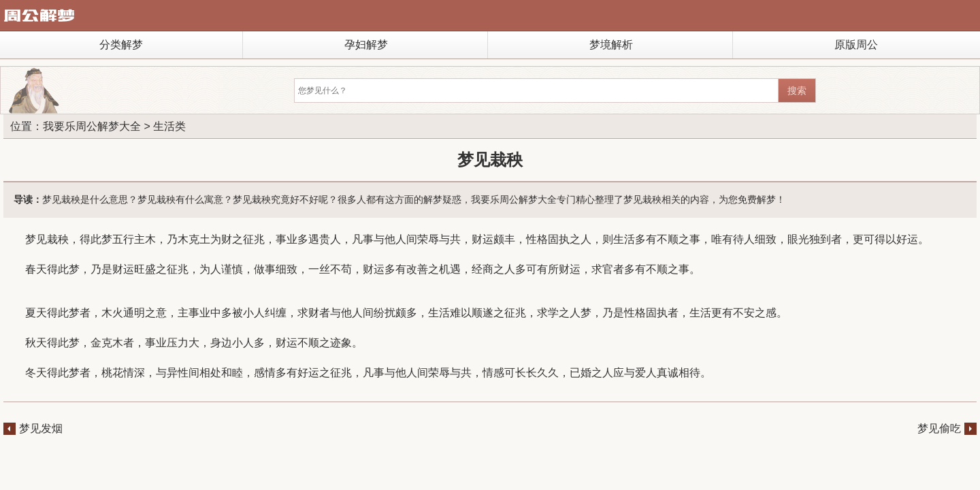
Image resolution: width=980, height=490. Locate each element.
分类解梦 (121, 45)
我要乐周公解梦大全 (92, 126)
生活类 (169, 126)
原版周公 (856, 45)
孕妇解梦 (366, 45)
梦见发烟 (41, 428)
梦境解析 (611, 45)
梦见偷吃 (939, 428)
